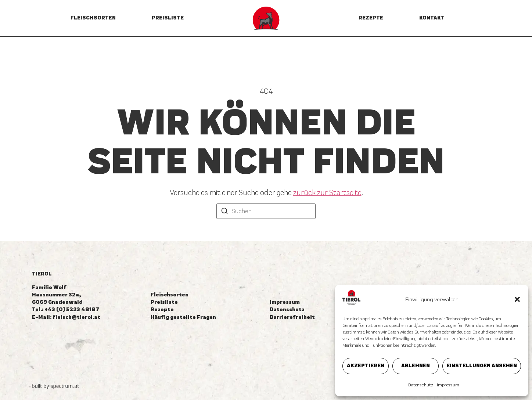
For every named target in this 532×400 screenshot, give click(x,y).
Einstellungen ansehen (482, 366)
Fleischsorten (93, 18)
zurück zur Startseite (327, 192)
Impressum (448, 385)
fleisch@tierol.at (76, 317)
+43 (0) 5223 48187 (72, 309)
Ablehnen (416, 366)
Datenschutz (421, 385)
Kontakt (432, 18)
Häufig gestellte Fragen (183, 317)
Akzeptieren (366, 366)
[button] (517, 299)
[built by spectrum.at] (55, 386)
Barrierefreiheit (292, 317)
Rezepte (371, 18)
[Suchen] (224, 212)
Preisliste (168, 18)
